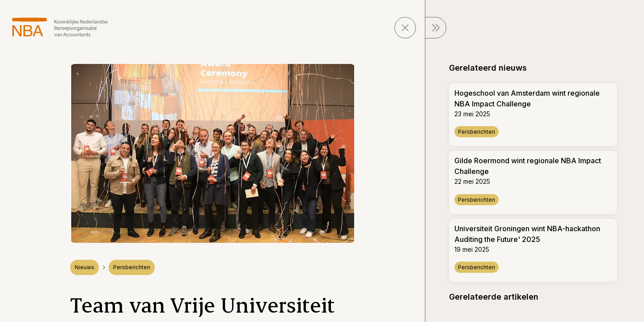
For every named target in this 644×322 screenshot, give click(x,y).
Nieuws (85, 267)
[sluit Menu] (436, 28)
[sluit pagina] (405, 28)
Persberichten (132, 267)
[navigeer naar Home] (60, 27)
